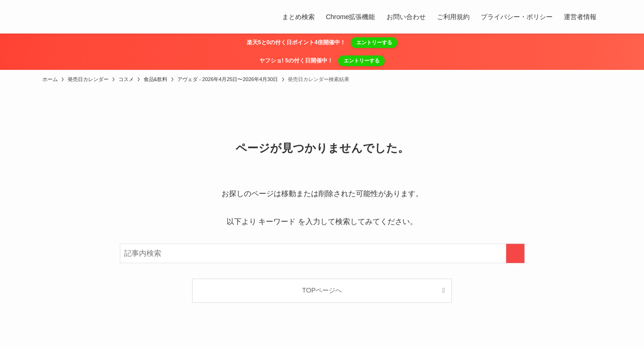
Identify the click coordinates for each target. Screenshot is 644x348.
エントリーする (374, 42)
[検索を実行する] (515, 253)
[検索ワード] (322, 253)
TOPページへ (322, 290)
